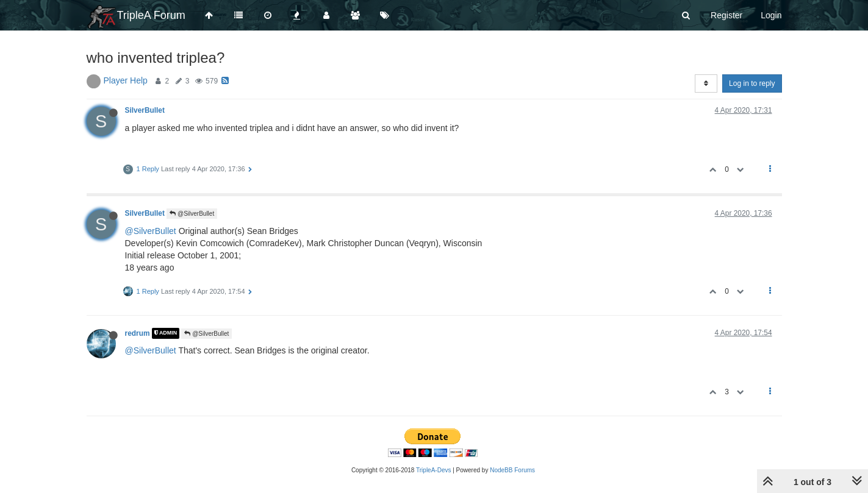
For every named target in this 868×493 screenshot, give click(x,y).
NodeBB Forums (512, 470)
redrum (138, 333)
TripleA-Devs (433, 470)
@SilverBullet (192, 214)
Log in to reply (752, 83)
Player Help (126, 80)
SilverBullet (145, 110)
